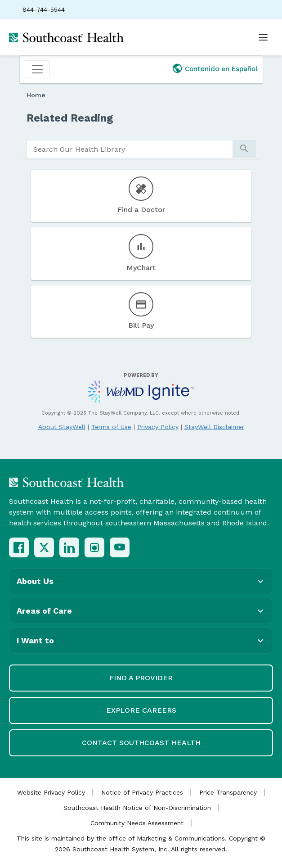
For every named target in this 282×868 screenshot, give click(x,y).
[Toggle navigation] (37, 69)
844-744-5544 (44, 9)
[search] (130, 149)
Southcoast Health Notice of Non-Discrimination (137, 808)
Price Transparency (228, 792)
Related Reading (70, 118)
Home (36, 95)
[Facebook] (19, 547)
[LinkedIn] (69, 547)
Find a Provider (141, 678)
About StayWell (62, 427)
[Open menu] (263, 37)
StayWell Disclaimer (214, 427)
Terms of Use (111, 427)
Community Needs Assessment (137, 823)
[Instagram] (94, 547)
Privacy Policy (158, 427)
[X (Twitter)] (44, 547)
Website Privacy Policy (51, 792)
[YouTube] (120, 547)
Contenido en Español (221, 69)
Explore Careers (141, 710)
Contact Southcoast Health (141, 743)
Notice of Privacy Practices (142, 792)
